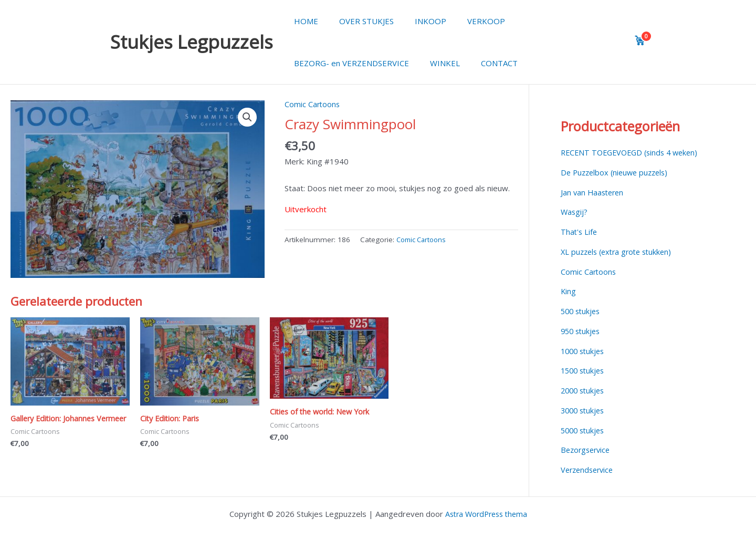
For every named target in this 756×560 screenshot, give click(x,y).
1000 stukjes (584, 351)
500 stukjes (582, 311)
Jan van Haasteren (594, 192)
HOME (303, 21)
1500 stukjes (584, 370)
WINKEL (437, 63)
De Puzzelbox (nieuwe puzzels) (617, 172)
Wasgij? (575, 212)
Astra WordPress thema (486, 514)
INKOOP (417, 21)
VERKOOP (468, 21)
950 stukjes (582, 331)
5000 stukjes (584, 430)
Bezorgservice (587, 450)
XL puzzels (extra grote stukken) (620, 252)
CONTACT (486, 63)
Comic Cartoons (313, 104)
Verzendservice (589, 470)
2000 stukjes (584, 390)
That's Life (580, 232)
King (569, 291)
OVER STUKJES (359, 21)
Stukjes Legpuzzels (192, 42)
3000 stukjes (584, 410)
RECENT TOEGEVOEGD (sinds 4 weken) (633, 152)
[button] (247, 118)
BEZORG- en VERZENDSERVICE (349, 63)
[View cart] (640, 40)
